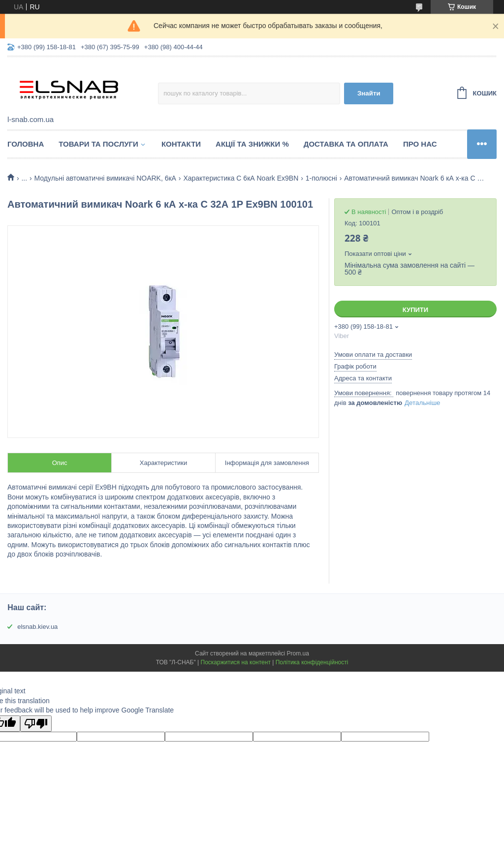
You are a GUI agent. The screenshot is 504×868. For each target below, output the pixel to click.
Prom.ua (298, 653)
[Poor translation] (36, 724)
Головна (26, 144)
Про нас (420, 144)
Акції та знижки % (252, 144)
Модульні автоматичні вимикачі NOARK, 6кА (105, 178)
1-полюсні (321, 178)
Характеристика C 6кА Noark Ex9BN (241, 178)
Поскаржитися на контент (236, 662)
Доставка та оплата (346, 144)
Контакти (181, 144)
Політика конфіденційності (312, 662)
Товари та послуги (98, 144)
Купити (415, 310)
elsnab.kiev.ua (37, 627)
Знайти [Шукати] (369, 93)
